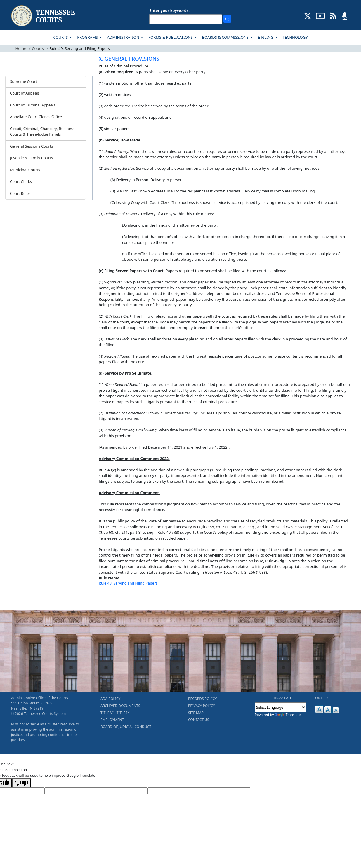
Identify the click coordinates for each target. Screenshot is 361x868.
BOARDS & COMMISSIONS (226, 37)
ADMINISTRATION (124, 37)
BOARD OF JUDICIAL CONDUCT (126, 727)
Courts (38, 48)
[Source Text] (122, 791)
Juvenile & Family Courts (31, 158)
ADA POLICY (110, 699)
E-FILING (266, 37)
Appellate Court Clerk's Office (36, 117)
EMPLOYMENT (112, 720)
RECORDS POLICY (202, 699)
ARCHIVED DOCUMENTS (120, 706)
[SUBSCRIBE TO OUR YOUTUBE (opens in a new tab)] (320, 15)
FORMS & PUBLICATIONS (171, 37)
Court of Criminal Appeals (33, 105)
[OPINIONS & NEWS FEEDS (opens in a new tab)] (333, 15)
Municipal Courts (25, 170)
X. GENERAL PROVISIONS (129, 59)
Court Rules (20, 193)
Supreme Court (24, 81)
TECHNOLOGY (295, 37)
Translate (288, 715)
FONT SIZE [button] (322, 698)
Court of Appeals (25, 93)
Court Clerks (21, 181)
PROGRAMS (88, 37)
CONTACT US (199, 720)
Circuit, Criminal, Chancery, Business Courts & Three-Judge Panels (42, 132)
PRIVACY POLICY (202, 706)
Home (21, 48)
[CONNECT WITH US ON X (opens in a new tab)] (308, 15)
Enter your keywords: (169, 10)
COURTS (61, 37)
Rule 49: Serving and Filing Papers (128, 583)
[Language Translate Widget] (280, 707)
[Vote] (225, 791)
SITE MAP (196, 713)
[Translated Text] (173, 791)
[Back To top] (109, 598)
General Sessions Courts (32, 146)
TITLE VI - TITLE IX (115, 713)
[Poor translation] (21, 783)
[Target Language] (70, 791)
